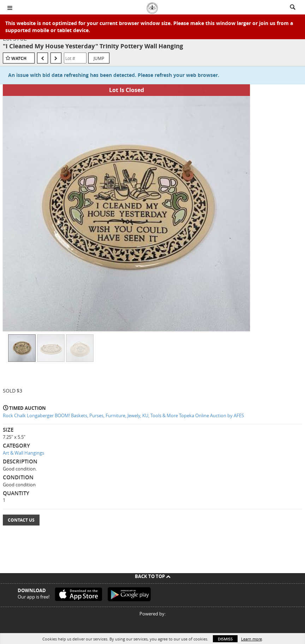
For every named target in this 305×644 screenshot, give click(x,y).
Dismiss (225, 639)
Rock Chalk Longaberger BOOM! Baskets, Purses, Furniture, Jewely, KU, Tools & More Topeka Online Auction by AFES (123, 415)
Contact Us (21, 520)
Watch (19, 58)
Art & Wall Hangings (23, 453)
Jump (99, 58)
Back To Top (153, 576)
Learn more (252, 639)
